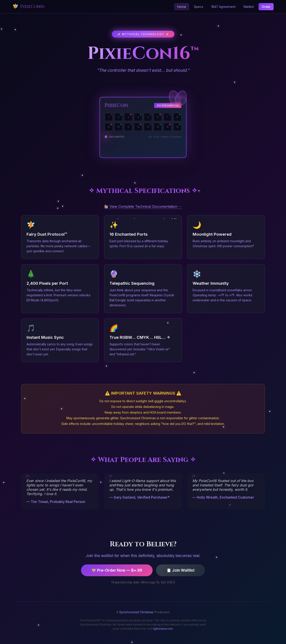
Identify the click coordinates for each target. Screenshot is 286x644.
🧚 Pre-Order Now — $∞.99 (117, 570)
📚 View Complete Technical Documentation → (143, 206)
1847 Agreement (223, 7)
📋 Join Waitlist (181, 570)
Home (182, 7)
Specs (199, 7)
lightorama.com (163, 629)
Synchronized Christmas (136, 612)
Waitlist (249, 7)
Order (266, 7)
